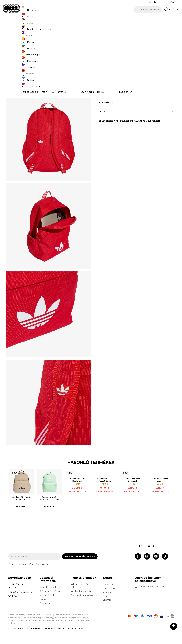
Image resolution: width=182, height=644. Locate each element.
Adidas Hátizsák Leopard (159, 492)
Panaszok (44, 613)
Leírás (133, 119)
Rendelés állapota (48, 601)
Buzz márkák (110, 602)
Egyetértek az (30, 578)
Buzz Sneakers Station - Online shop (23, 23)
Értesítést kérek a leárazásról (161, 48)
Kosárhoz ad (115, 86)
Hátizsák (82, 23)
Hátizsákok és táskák (68, 23)
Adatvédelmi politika (81, 605)
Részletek (137, 104)
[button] (148, 10)
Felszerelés (54, 23)
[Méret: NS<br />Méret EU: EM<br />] (101, 73)
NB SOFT (58, 642)
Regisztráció (169, 2)
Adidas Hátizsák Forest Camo (105, 492)
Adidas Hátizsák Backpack (78, 492)
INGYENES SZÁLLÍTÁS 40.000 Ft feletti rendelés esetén (90, 18)
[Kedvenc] (167, 11)
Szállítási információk (50, 605)
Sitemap (107, 614)
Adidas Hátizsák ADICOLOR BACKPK (51, 510)
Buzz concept (110, 598)
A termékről (133, 110)
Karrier (106, 610)
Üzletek (107, 606)
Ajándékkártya (47, 617)
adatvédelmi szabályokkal (37, 578)
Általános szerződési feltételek (81, 600)
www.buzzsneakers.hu (32, 642)
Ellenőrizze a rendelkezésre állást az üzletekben (133, 128)
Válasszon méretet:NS (108, 68)
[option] (91, 18)
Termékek (44, 23)
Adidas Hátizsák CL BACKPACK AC (24, 510)
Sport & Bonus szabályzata (84, 609)
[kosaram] (176, 10)
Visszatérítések (47, 609)
